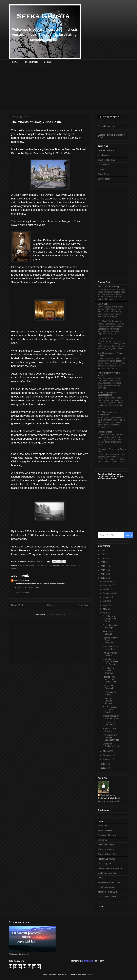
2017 (103, 562)
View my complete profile (109, 801)
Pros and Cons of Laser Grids (110, 648)
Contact (48, 62)
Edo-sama (102, 840)
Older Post (83, 605)
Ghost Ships (103, 174)
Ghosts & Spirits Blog (107, 854)
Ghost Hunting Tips (106, 160)
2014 (103, 574)
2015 (103, 570)
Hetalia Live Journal (106, 859)
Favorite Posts (31, 62)
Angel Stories (104, 155)
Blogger (90, 974)
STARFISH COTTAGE (108, 892)
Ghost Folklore (104, 179)
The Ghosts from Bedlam (110, 654)
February (107, 755)
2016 (103, 566)
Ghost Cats (103, 304)
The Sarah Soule (105, 338)
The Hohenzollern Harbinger (111, 626)
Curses (101, 169)
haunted (56, 565)
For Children (103, 165)
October (107, 589)
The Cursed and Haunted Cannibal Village (111, 737)
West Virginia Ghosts (107, 897)
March (106, 751)
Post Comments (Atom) (55, 615)
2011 (103, 768)
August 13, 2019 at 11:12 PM (27, 587)
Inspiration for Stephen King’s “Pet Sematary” (110, 662)
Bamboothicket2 (105, 830)
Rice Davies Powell (68, 565)
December (108, 581)
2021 (103, 550)
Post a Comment (22, 593)
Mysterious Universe (107, 873)
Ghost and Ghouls (106, 845)
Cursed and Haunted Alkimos (108, 701)
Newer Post (17, 605)
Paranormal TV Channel (109, 633)
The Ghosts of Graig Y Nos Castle (109, 619)
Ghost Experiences (106, 849)
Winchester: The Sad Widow (110, 723)
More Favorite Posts (107, 150)
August (106, 597)
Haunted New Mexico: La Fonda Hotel (109, 679)
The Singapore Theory (109, 693)
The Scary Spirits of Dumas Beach (110, 710)
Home (15, 62)
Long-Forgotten (104, 864)
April (105, 613)
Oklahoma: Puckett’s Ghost (111, 745)
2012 (103, 764)
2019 (103, 558)
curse (32, 565)
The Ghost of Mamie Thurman (108, 670)
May (105, 609)
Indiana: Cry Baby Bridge (109, 287)
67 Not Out (102, 826)
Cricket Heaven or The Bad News (111, 717)
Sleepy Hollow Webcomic (109, 883)
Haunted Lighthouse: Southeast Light (107, 394)
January (107, 759)
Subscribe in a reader (107, 126)
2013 (103, 578)
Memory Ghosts (105, 432)
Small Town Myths (106, 887)
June (105, 605)
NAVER (101, 878)
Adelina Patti (23, 565)
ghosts (38, 565)
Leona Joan (19, 580)
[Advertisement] (57, 89)
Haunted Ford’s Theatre (109, 730)
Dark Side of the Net (107, 835)
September (108, 593)
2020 (103, 554)
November (108, 585)
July (105, 601)
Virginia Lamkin (108, 795)
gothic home (47, 565)
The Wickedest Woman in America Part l (109, 374)
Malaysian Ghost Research (110, 687)
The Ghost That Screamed (109, 321)
